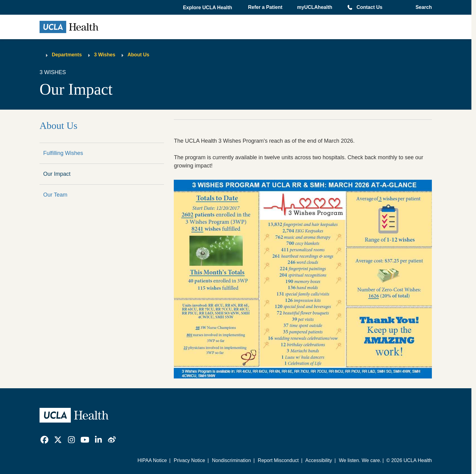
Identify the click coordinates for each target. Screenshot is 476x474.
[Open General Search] (422, 7)
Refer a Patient (265, 7)
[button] (208, 8)
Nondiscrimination (231, 460)
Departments (67, 55)
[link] (44, 440)
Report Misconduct (278, 460)
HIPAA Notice (152, 460)
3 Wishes (105, 55)
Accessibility (319, 460)
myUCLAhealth (315, 7)
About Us (138, 55)
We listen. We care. (360, 460)
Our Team (55, 195)
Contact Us (369, 7)
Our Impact (57, 174)
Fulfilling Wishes (63, 153)
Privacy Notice (189, 460)
